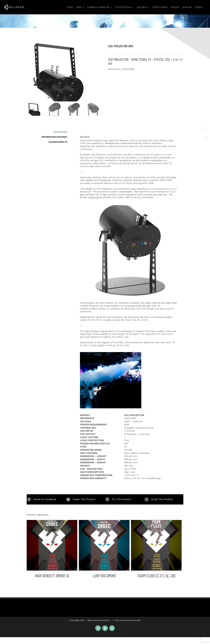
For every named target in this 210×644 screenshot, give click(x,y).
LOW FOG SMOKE (104, 576)
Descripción (61, 132)
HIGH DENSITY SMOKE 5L (52, 576)
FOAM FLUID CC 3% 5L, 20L (156, 576)
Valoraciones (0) (58, 142)
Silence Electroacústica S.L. (99, 620)
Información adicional (54, 137)
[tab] (47, 132)
